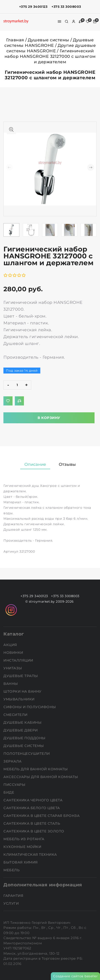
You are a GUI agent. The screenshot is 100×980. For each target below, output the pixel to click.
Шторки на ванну (23, 691)
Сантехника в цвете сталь (32, 823)
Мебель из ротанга (24, 839)
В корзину (49, 418)
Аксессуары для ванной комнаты (41, 777)
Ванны (11, 684)
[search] (67, 21)
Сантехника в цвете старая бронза (42, 816)
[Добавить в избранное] (8, 401)
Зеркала (13, 761)
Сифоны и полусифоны (30, 707)
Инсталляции (19, 660)
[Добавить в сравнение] (19, 401)
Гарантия (14, 896)
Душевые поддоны (25, 738)
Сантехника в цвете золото (34, 831)
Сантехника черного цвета (33, 800)
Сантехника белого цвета (32, 808)
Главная (15, 40)
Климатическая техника (31, 854)
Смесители (16, 715)
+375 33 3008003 (66, 7)
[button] (91, 167)
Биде (9, 792)
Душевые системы (49, 40)
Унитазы (13, 668)
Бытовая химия (21, 862)
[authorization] (74, 21)
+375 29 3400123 (33, 7)
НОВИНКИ (14, 653)
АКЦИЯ (11, 645)
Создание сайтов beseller (75, 976)
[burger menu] (59, 21)
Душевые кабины (23, 722)
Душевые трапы (21, 676)
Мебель (12, 870)
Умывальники (19, 699)
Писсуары (15, 785)
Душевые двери (21, 730)
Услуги (12, 903)
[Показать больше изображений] (11, 130)
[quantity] (17, 385)
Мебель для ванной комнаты (36, 769)
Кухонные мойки (23, 847)
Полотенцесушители (27, 754)
